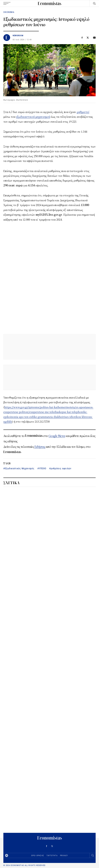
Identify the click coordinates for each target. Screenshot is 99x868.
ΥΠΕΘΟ (43, 468)
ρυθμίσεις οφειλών (61, 468)
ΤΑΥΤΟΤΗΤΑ (52, 855)
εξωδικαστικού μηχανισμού (33, 117)
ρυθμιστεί (83, 112)
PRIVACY (64, 855)
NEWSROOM (18, 35)
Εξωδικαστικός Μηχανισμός (20, 468)
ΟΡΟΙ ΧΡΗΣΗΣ (38, 855)
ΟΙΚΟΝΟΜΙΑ (9, 12)
